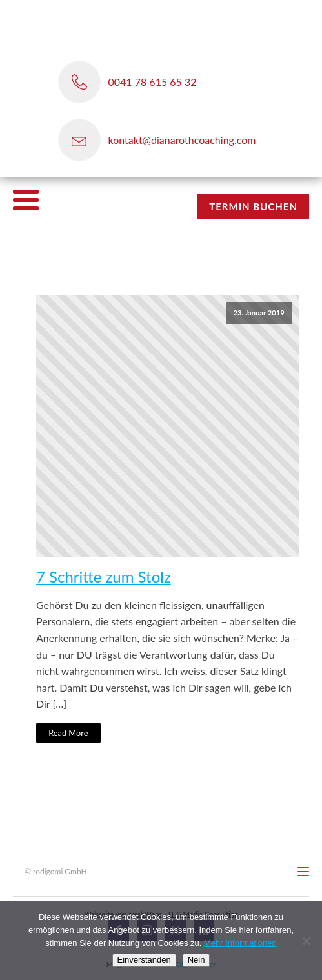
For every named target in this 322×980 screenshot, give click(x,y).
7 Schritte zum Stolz (104, 577)
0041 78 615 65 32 (153, 82)
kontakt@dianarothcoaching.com (182, 140)
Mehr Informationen (240, 943)
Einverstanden (144, 960)
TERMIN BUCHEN (253, 206)
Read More (68, 733)
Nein (196, 960)
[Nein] (306, 941)
